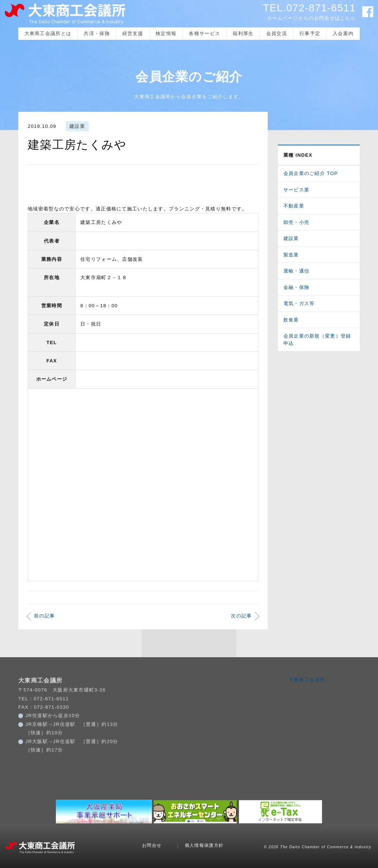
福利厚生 (243, 33)
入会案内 (343, 33)
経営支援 (133, 33)
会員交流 (277, 33)
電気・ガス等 (299, 303)
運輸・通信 (297, 271)
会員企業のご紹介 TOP (311, 173)
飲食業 (291, 320)
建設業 (77, 126)
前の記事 (44, 616)
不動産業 (294, 206)
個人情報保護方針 (204, 845)
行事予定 (310, 33)
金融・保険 (297, 287)
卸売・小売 (297, 222)
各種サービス (205, 33)
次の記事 (241, 616)
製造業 (291, 255)
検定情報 (166, 33)
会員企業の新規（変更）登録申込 (317, 340)
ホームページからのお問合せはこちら (311, 18)
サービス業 (297, 190)
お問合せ (152, 845)
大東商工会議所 (307, 680)
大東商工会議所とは (48, 33)
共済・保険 (97, 33)
